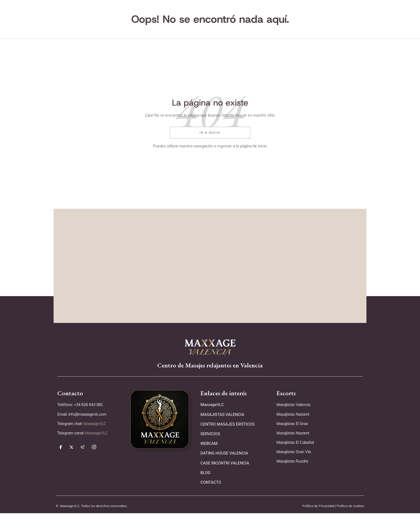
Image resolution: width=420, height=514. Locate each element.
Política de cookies (350, 506)
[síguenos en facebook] (61, 448)
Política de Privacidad (318, 506)
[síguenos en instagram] (94, 449)
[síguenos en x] (71, 448)
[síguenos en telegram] (82, 449)
